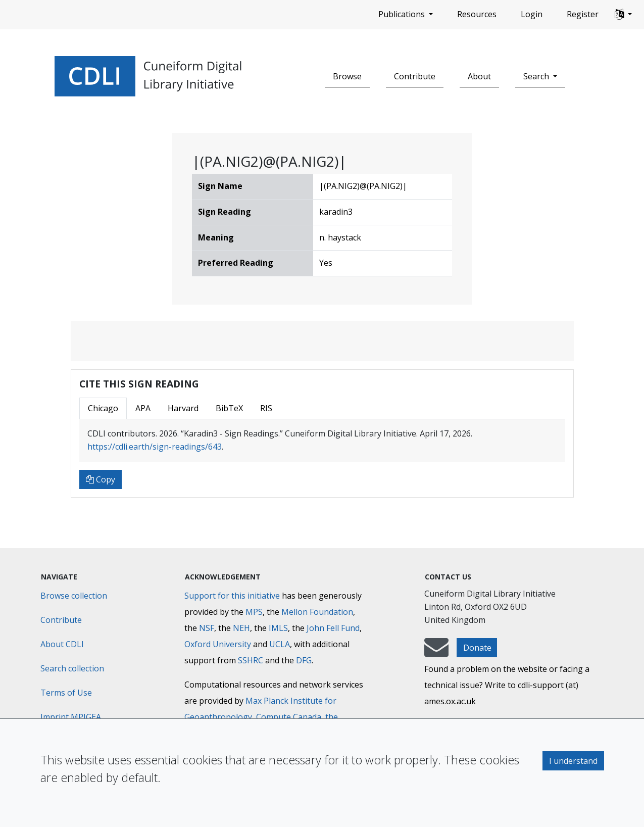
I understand (573, 761)
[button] (623, 15)
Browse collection (74, 596)
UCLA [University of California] (280, 644)
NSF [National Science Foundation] (207, 628)
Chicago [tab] (103, 408)
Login (532, 14)
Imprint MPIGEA (71, 717)
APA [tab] (143, 408)
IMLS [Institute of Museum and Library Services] (278, 628)
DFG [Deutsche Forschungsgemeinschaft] (304, 660)
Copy (101, 479)
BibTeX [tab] (229, 408)
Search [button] (537, 76)
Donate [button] (477, 648)
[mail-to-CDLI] (436, 652)
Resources (477, 14)
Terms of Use (66, 693)
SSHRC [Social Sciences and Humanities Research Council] (251, 660)
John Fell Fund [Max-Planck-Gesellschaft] (333, 628)
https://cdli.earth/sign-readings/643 (155, 447)
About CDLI (62, 644)
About (479, 76)
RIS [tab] (266, 408)
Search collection (72, 668)
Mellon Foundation (317, 612)
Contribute (415, 76)
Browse (347, 76)
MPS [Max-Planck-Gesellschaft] (254, 612)
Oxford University (218, 644)
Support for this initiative (232, 596)
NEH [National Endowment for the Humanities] (241, 628)
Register (583, 14)
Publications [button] (403, 14)
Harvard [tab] (183, 408)
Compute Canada (289, 717)
